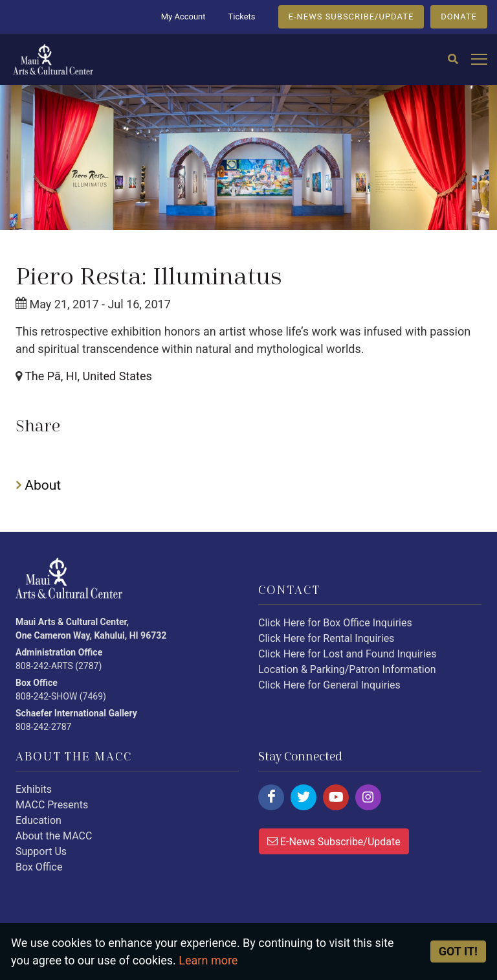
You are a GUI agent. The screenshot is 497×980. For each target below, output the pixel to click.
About (39, 485)
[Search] (453, 60)
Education (39, 820)
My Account (183, 17)
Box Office (39, 867)
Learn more (208, 960)
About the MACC (54, 836)
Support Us (41, 851)
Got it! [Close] (458, 951)
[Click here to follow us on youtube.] (336, 797)
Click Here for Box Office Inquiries (335, 623)
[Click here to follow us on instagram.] (368, 797)
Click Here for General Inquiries (329, 685)
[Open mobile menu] (479, 60)
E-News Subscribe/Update (334, 841)
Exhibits (34, 789)
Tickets (241, 17)
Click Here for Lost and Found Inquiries (348, 654)
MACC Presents (52, 805)
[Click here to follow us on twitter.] (304, 797)
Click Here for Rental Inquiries (326, 638)
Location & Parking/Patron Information (347, 669)
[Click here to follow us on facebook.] (271, 797)
